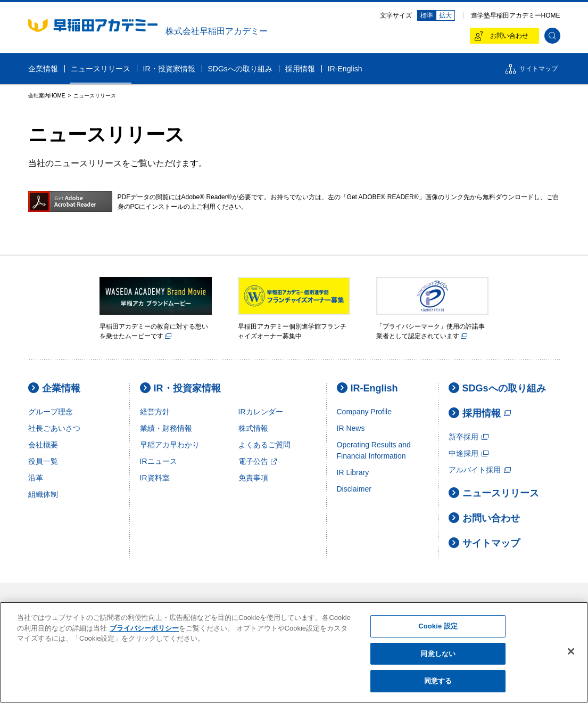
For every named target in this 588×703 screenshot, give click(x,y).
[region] (294, 652)
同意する (438, 681)
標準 (427, 15)
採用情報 (480, 413)
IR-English (367, 388)
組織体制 (43, 494)
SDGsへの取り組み (497, 388)
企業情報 (54, 388)
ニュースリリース (494, 493)
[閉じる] (571, 651)
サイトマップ (484, 543)
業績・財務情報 (166, 428)
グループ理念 (51, 412)
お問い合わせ (484, 518)
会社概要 (43, 445)
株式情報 (253, 428)
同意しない (438, 654)
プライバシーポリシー (144, 628)
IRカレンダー (261, 412)
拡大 (445, 15)
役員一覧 (43, 461)
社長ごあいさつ (54, 428)
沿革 (36, 478)
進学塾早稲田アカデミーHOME (516, 15)
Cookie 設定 (438, 626)
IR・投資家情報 (180, 388)
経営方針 (155, 412)
